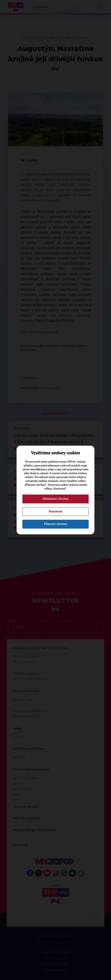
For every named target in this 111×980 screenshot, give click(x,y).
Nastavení (55, 511)
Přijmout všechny (56, 524)
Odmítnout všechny (56, 499)
